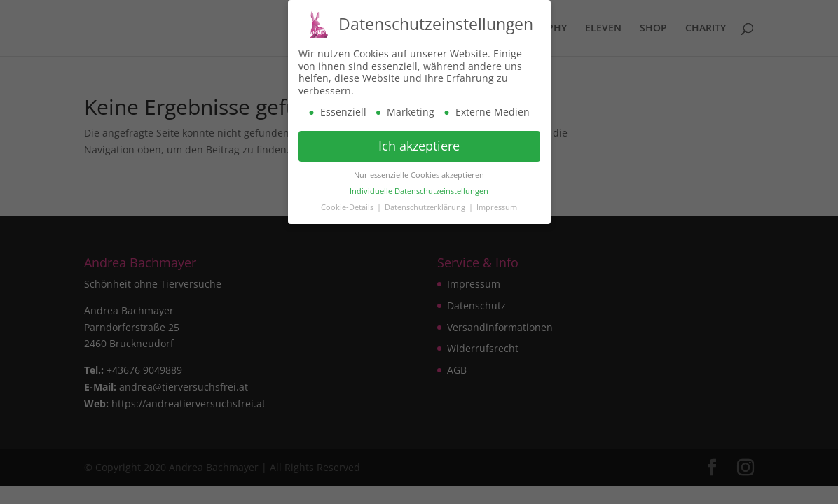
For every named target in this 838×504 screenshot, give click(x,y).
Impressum (497, 206)
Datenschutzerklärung (426, 206)
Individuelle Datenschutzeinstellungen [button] (419, 190)
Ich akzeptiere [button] (419, 144)
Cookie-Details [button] (348, 206)
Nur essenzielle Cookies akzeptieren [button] (419, 174)
